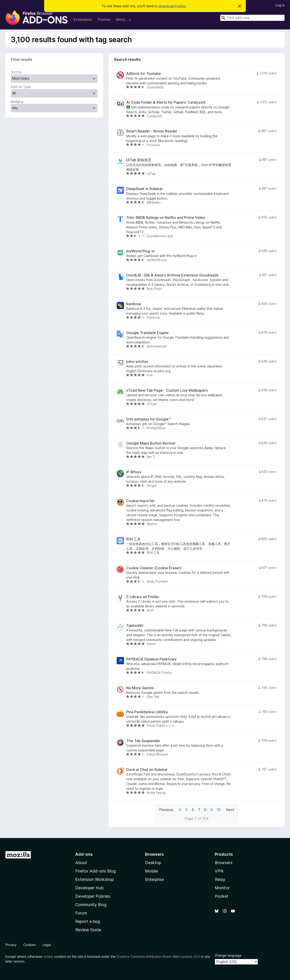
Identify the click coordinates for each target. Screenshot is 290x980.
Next (230, 810)
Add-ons (84, 854)
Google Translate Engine (147, 333)
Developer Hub (89, 888)
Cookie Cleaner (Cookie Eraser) (154, 568)
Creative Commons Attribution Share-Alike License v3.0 (158, 957)
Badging (17, 101)
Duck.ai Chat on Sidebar (147, 770)
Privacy (11, 945)
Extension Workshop (94, 879)
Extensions (83, 20)
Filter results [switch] (22, 59)
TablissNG (135, 626)
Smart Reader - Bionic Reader (152, 131)
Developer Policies (93, 896)
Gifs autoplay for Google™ (149, 419)
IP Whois (134, 472)
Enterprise (154, 879)
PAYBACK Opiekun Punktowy (151, 659)
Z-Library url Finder (143, 597)
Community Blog (91, 905)
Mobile (151, 871)
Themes (104, 20)
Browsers (224, 863)
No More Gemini (140, 688)
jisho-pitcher (137, 362)
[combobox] (252, 18)
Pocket (222, 896)
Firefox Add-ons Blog (95, 871)
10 (219, 810)
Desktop (153, 863)
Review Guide (88, 930)
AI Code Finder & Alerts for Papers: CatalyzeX (166, 102)
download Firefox (172, 6)
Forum (81, 913)
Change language (228, 955)
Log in (280, 5)
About (81, 863)
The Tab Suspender (143, 741)
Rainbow (134, 304)
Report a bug (88, 921)
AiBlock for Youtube (144, 74)
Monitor (222, 888)
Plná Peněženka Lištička (147, 712)
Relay (220, 879)
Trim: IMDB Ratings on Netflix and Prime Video (166, 218)
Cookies (30, 945)
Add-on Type (21, 87)
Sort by (16, 72)
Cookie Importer (140, 501)
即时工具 (133, 539)
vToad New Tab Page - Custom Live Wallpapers (167, 390)
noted (48, 957)
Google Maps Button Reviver (151, 443)
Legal (47, 945)
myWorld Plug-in (140, 251)
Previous (166, 810)
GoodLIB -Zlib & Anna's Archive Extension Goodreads (172, 275)
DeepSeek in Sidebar (144, 189)
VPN (219, 871)
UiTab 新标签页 (139, 160)
